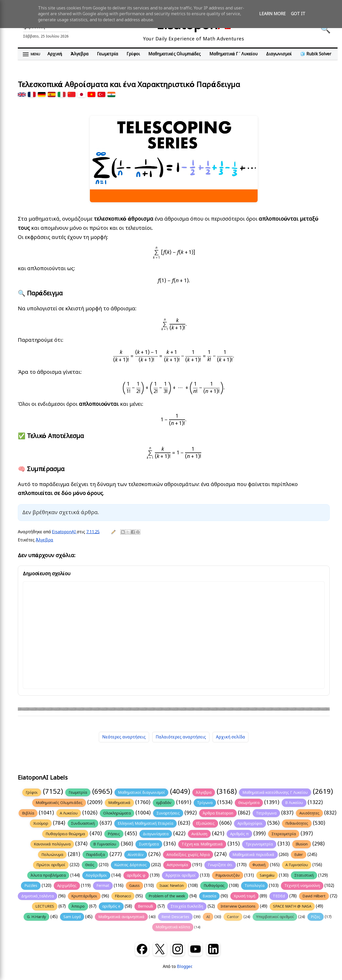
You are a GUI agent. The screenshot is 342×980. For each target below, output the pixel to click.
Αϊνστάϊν (136, 855)
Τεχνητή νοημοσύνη (302, 886)
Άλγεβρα (80, 54)
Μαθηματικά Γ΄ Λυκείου (234, 54)
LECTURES (45, 906)
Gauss (134, 886)
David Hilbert (314, 896)
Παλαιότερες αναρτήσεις (181, 737)
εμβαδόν (164, 803)
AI (208, 917)
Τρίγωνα (205, 803)
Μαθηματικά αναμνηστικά (121, 917)
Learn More (272, 14)
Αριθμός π (239, 834)
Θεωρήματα (249, 803)
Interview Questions (238, 906)
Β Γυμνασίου (105, 844)
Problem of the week (167, 896)
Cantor (233, 917)
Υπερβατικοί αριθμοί (275, 917)
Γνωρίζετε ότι (220, 865)
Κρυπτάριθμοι (84, 896)
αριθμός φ (136, 875)
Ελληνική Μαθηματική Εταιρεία (145, 823)
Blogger (184, 967)
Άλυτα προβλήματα (48, 875)
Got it (298, 14)
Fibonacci (123, 896)
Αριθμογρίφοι (250, 823)
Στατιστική (304, 875)
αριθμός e (111, 906)
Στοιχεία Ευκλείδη (187, 906)
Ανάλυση (199, 834)
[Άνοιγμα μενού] (31, 54)
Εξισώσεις (205, 823)
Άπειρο (78, 906)
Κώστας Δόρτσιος (131, 865)
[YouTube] (196, 949)
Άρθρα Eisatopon (218, 813)
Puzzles (31, 886)
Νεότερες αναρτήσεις (124, 737)
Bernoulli (145, 906)
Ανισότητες (309, 813)
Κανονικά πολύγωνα (52, 844)
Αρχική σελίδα (230, 737)
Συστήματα (149, 844)
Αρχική (55, 54)
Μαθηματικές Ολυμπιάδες (175, 54)
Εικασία (209, 896)
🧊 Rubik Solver (316, 54)
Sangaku (267, 875)
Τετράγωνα (266, 813)
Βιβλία (28, 813)
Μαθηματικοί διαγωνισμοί (141, 792)
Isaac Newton (172, 886)
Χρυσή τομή (245, 896)
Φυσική (259, 865)
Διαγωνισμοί (279, 54)
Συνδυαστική (83, 823)
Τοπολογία (254, 886)
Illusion (302, 844)
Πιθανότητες (297, 823)
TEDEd (279, 896)
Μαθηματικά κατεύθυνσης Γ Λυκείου (275, 792)
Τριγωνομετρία (259, 844)
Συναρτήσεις (168, 813)
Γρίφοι (133, 54)
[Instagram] (178, 949)
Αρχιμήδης (67, 886)
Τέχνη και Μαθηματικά (202, 844)
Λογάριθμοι (96, 875)
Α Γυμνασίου (297, 865)
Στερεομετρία (284, 834)
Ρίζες (316, 917)
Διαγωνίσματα (156, 834)
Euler (299, 855)
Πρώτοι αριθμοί (51, 865)
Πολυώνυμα (52, 855)
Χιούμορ (41, 823)
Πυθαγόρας (214, 886)
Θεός (90, 865)
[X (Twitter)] (160, 949)
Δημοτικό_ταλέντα (38, 896)
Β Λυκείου (294, 803)
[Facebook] (142, 949)
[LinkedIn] (213, 949)
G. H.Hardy (36, 917)
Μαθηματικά (119, 803)
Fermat (103, 886)
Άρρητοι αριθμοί (180, 875)
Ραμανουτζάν (228, 875)
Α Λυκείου (69, 813)
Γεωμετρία (108, 54)
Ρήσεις (114, 834)
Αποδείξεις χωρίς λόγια (188, 855)
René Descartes (175, 917)
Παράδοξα (96, 855)
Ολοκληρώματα (117, 813)
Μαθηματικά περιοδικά (253, 855)
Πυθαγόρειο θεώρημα (65, 834)
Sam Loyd (72, 917)
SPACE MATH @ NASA (292, 906)
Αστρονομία (177, 865)
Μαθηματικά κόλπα (173, 927)
